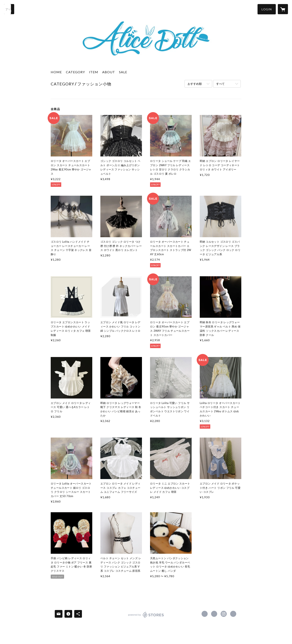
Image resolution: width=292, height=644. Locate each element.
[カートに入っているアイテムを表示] (283, 9)
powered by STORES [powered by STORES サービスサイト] (146, 617)
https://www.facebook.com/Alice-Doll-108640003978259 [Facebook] (205, 614)
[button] (267, 9)
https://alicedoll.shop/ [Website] (233, 614)
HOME (56, 72)
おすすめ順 (195, 84)
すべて (220, 84)
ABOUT (109, 72)
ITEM (94, 72)
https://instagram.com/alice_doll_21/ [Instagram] (224, 614)
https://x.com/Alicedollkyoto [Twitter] (214, 614)
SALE (123, 72)
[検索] (9, 9)
